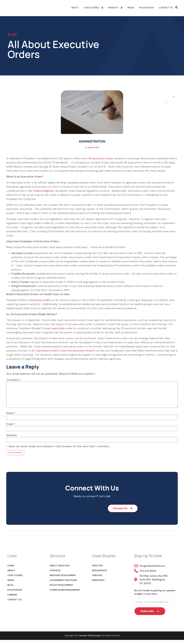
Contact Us (166, 8)
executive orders (40, 300)
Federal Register (43, 191)
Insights (115, 8)
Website (12, 435)
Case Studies (93, 8)
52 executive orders (101, 158)
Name (11, 413)
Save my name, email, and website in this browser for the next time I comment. (59, 446)
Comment (14, 380)
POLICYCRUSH (147, 8)
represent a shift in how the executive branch (65, 351)
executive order (63, 328)
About (75, 8)
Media (131, 8)
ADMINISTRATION (92, 141)
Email (11, 424)
